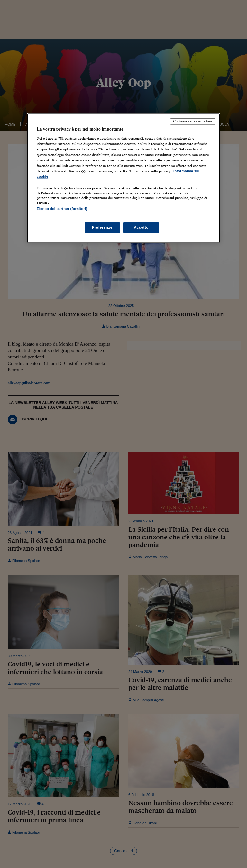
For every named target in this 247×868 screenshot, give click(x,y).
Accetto (141, 228)
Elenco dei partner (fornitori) (62, 209)
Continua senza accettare (193, 121)
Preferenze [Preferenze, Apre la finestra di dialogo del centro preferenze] (102, 228)
